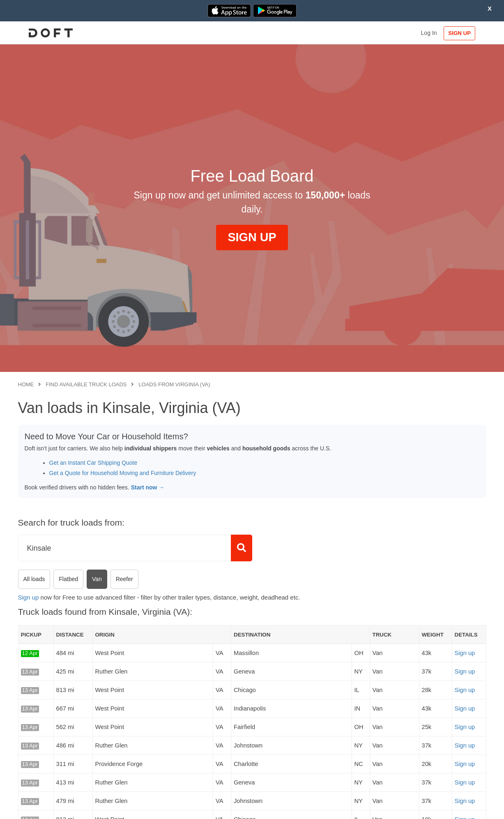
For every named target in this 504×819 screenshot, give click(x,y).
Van (97, 579)
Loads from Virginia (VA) (174, 384)
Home (26, 384)
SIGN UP (459, 33)
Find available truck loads (86, 384)
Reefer (124, 579)
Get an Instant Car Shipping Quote (93, 463)
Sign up (29, 597)
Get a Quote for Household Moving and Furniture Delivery (123, 473)
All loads (34, 579)
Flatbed (68, 579)
